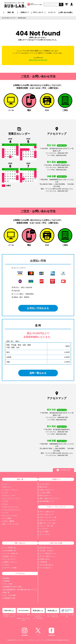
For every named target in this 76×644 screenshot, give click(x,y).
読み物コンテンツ (9, 556)
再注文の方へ (44, 487)
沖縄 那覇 (51, 176)
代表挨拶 (6, 581)
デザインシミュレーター (48, 520)
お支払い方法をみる (38, 308)
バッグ (6, 493)
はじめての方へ (45, 484)
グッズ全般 (7, 518)
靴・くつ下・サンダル (11, 524)
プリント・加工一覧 (46, 526)
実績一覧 (6, 592)
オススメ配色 (44, 532)
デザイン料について (46, 514)
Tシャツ (6, 484)
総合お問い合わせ (46, 548)
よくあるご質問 (45, 493)
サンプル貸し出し (46, 568)
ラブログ (6, 565)
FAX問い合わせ (45, 559)
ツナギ (6, 501)
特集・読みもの (20, 543)
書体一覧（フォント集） (48, 523)
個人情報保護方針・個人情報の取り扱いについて (20, 590)
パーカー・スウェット (11, 490)
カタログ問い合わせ (46, 565)
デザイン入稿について (47, 512)
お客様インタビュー (10, 562)
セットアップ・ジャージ (12, 498)
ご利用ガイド (56, 479)
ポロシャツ (7, 487)
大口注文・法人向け (46, 551)
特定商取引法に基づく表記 (13, 587)
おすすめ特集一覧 (9, 551)
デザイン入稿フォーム (47, 556)
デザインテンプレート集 (48, 517)
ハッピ (6, 513)
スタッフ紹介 (8, 584)
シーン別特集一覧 (9, 548)
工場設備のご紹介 (9, 598)
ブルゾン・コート (9, 495)
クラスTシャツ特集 (10, 568)
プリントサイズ (45, 534)
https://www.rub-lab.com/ (38, 60)
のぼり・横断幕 (9, 521)
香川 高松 (51, 162)
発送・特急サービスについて (49, 498)
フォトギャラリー (9, 559)
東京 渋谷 (51, 145)
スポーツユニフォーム (11, 507)
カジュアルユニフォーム (12, 510)
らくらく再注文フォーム (48, 553)
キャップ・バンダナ (10, 516)
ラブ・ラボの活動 (9, 595)
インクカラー (44, 529)
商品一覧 (11, 12)
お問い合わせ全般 (65, 12)
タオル (6, 504)
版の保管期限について (47, 501)
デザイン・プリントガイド (56, 507)
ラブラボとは (20, 573)
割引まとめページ (46, 495)
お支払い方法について (47, 490)
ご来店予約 (43, 562)
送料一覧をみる (38, 373)
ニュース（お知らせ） (11, 553)
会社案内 (6, 578)
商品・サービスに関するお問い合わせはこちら (57, 189)
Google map (62, 145)
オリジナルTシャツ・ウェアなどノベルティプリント (30, 640)
